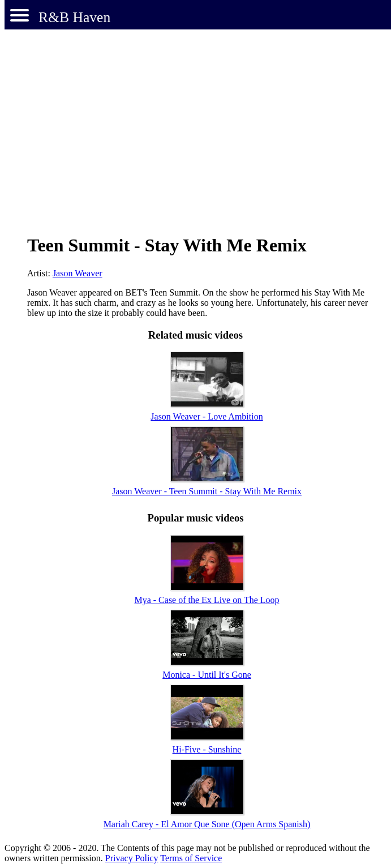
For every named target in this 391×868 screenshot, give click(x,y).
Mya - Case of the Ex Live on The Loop (207, 600)
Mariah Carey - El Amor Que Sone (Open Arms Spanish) (207, 824)
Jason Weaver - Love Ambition (207, 416)
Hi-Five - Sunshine (207, 749)
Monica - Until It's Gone (207, 675)
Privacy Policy (132, 858)
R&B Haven (74, 17)
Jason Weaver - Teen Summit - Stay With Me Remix (207, 491)
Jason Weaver (78, 273)
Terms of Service (191, 858)
